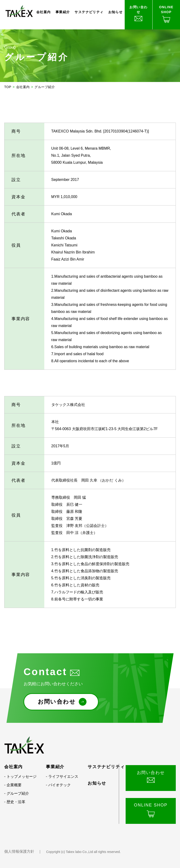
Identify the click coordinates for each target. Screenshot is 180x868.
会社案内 (44, 12)
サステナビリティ (89, 12)
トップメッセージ (22, 777)
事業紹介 (63, 12)
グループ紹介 (18, 793)
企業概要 (14, 785)
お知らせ (116, 12)
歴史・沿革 (16, 802)
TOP (8, 87)
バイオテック (60, 785)
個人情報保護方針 (19, 851)
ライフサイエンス (63, 777)
